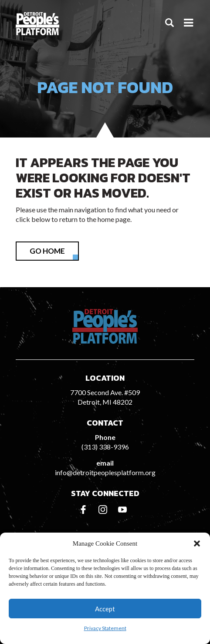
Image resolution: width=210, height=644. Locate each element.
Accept (105, 609)
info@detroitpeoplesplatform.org (105, 472)
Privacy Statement (105, 628)
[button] (197, 543)
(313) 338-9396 (105, 447)
